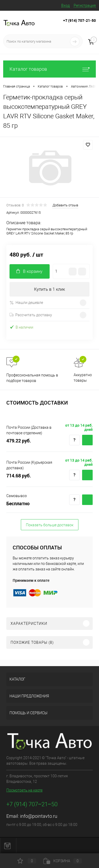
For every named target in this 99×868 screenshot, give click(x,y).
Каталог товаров (49, 69)
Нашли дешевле (26, 303)
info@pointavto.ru (39, 816)
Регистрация (85, 6)
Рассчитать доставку (31, 315)
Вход (65, 6)
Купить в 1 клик (49, 289)
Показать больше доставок (50, 525)
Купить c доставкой (87, 440)
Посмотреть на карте (24, 790)
